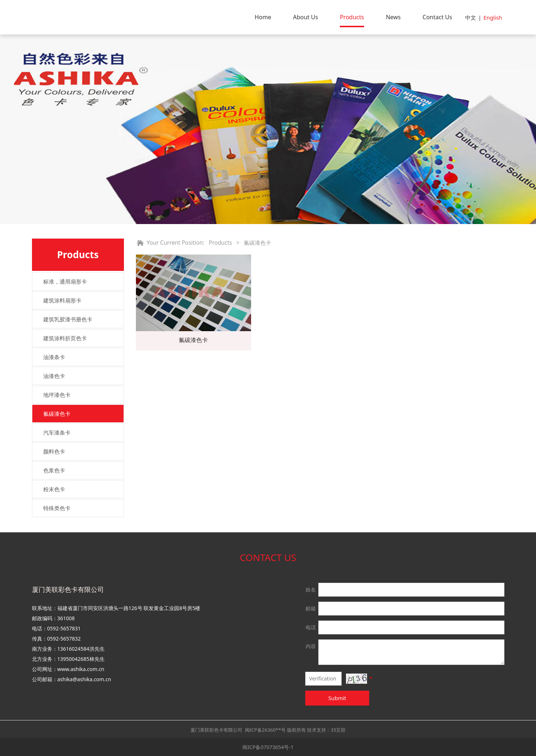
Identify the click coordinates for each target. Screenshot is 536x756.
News (393, 17)
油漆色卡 (54, 376)
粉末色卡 (54, 489)
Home (263, 17)
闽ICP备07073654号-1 (268, 747)
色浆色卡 (54, 470)
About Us (305, 17)
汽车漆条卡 (57, 432)
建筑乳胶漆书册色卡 (68, 319)
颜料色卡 (54, 451)
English (493, 17)
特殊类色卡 (57, 508)
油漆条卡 (54, 357)
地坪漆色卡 (57, 395)
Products (352, 17)
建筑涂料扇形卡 (62, 300)
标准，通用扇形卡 (65, 281)
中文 (471, 17)
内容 (311, 646)
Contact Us (437, 17)
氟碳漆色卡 (57, 414)
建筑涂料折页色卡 (65, 338)
